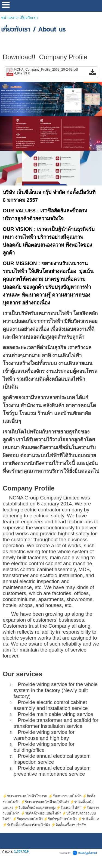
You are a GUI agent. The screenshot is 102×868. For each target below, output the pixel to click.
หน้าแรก (8, 18)
